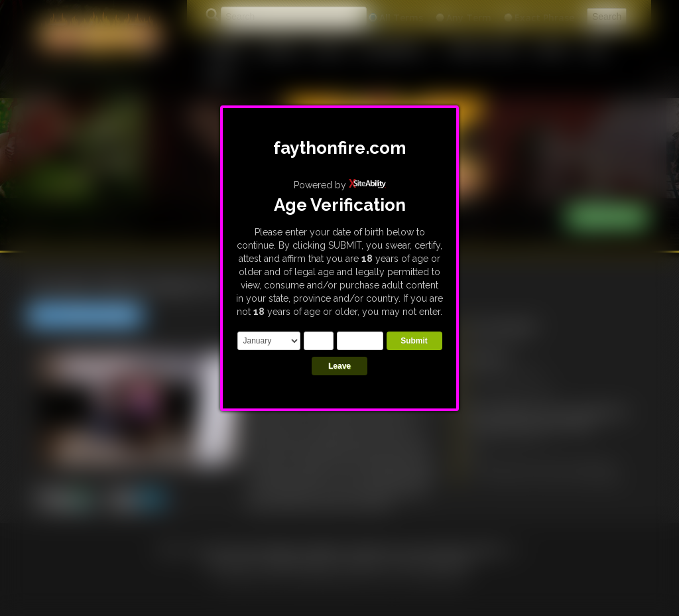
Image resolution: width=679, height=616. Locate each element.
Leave (339, 366)
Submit (414, 341)
